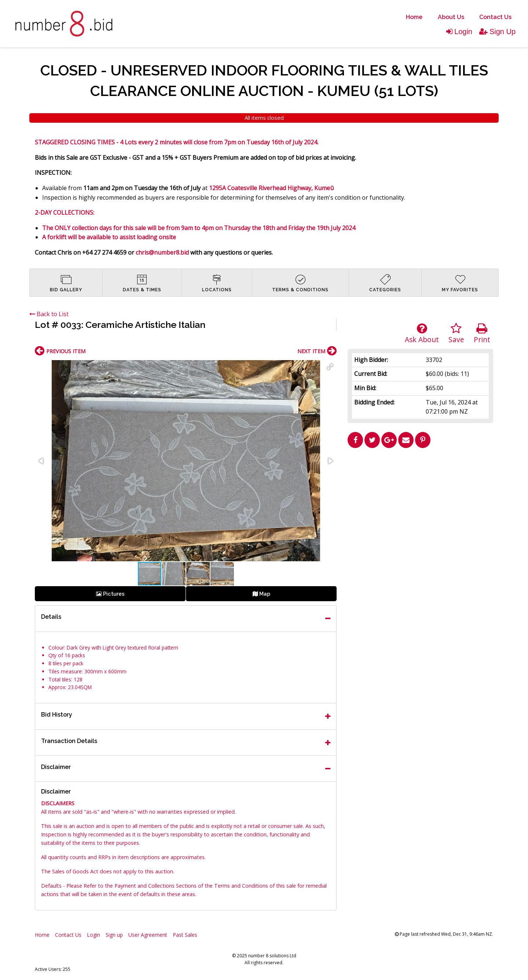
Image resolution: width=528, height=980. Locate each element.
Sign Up (497, 32)
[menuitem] (414, 17)
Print (482, 334)
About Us (451, 17)
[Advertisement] (421, 503)
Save (456, 334)
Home (414, 17)
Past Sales (185, 935)
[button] (330, 367)
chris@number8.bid (162, 252)
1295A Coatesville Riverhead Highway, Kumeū (271, 188)
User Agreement (148, 935)
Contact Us (495, 17)
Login (459, 32)
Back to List (49, 314)
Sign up (114, 935)
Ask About (422, 334)
